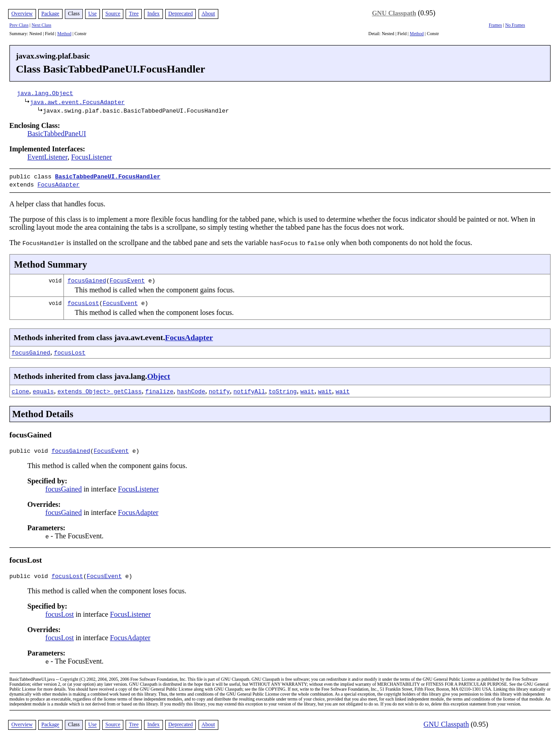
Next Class (41, 25)
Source (113, 14)
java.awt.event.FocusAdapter (77, 102)
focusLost (83, 301)
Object (159, 374)
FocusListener (92, 157)
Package (50, 14)
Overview (22, 14)
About (208, 14)
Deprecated (181, 14)
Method (64, 34)
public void (31, 450)
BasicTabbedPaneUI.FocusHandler (108, 176)
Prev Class (19, 25)
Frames (495, 25)
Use (93, 14)
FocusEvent (127, 278)
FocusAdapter (59, 183)
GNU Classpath (394, 13)
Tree (134, 14)
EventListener (47, 157)
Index (153, 14)
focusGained (87, 278)
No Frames (515, 25)
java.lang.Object (45, 93)
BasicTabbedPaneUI (57, 134)
